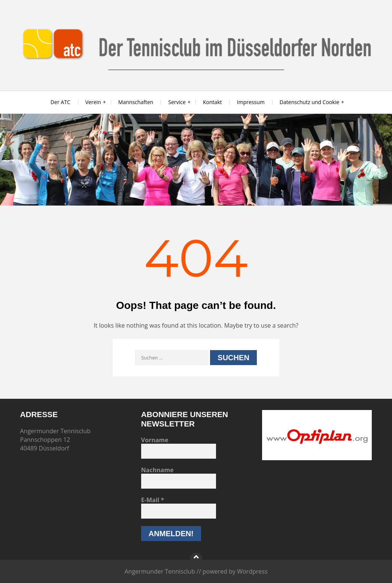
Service (177, 102)
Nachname (157, 470)
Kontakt (212, 102)
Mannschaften (136, 102)
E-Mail (153, 500)
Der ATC (60, 102)
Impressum (251, 102)
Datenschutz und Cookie (309, 102)
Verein (93, 102)
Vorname (155, 440)
